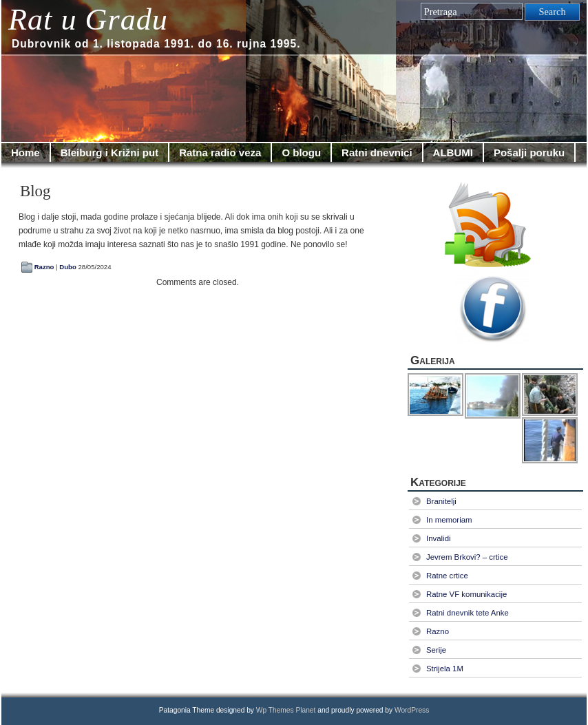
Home (25, 153)
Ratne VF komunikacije (466, 594)
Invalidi (439, 538)
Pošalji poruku (529, 153)
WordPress (412, 710)
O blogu (301, 153)
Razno (44, 267)
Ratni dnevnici (377, 153)
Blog (35, 191)
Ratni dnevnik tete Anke (468, 613)
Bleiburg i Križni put (110, 153)
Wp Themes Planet (286, 710)
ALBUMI (453, 153)
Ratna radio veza (220, 153)
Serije (436, 650)
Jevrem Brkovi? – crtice (467, 557)
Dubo (68, 267)
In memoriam (449, 520)
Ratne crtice (447, 576)
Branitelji (441, 501)
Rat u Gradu (88, 20)
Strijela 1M (445, 669)
